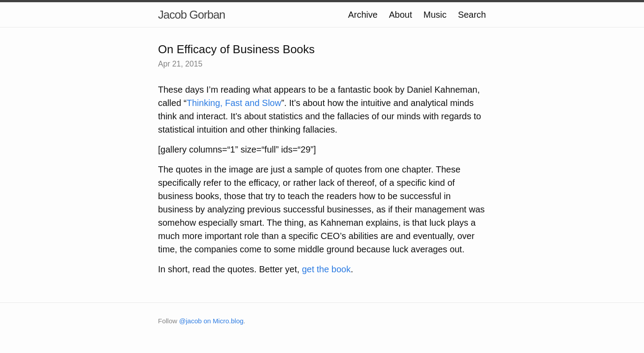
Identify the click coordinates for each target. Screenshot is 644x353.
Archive (363, 15)
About (401, 15)
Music (435, 15)
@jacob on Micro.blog (211, 321)
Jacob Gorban (192, 15)
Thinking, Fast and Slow (234, 103)
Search (472, 15)
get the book (326, 269)
